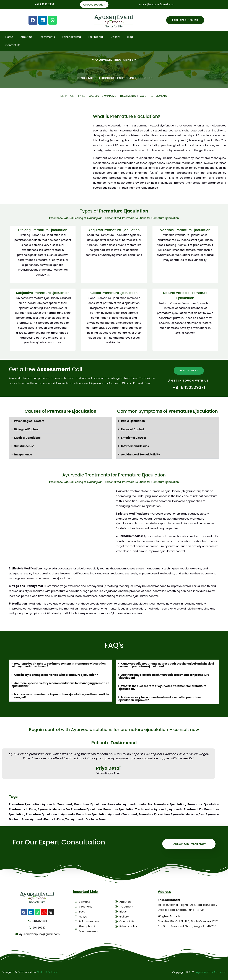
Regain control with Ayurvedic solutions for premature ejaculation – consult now (114, 728)
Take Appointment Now (189, 842)
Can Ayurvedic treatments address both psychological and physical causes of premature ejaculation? (167, 664)
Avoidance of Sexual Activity (141, 454)
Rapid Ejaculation (133, 421)
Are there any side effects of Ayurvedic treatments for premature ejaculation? (164, 675)
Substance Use (24, 446)
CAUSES (94, 96)
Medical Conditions (28, 437)
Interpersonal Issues (135, 446)
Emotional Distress (134, 437)
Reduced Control (133, 429)
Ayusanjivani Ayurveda (211, 970)
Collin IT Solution (48, 970)
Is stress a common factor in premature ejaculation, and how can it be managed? (59, 694)
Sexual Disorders (101, 78)
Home (9, 37)
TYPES (82, 96)
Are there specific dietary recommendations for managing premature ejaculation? (53, 683)
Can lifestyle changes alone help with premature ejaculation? (56, 674)
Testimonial (96, 37)
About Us (26, 37)
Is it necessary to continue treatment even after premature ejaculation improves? (160, 697)
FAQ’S (143, 96)
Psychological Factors (29, 421)
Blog (130, 37)
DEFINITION (68, 96)
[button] (61, 421)
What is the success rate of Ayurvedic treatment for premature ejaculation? (163, 686)
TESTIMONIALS (158, 96)
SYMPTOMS (110, 96)
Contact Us (13, 45)
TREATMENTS (129, 96)
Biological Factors (26, 429)
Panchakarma (71, 37)
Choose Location (94, 5)
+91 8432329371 (189, 387)
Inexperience (23, 454)
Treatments (47, 37)
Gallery (115, 37)
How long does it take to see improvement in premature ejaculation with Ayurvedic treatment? (59, 664)
